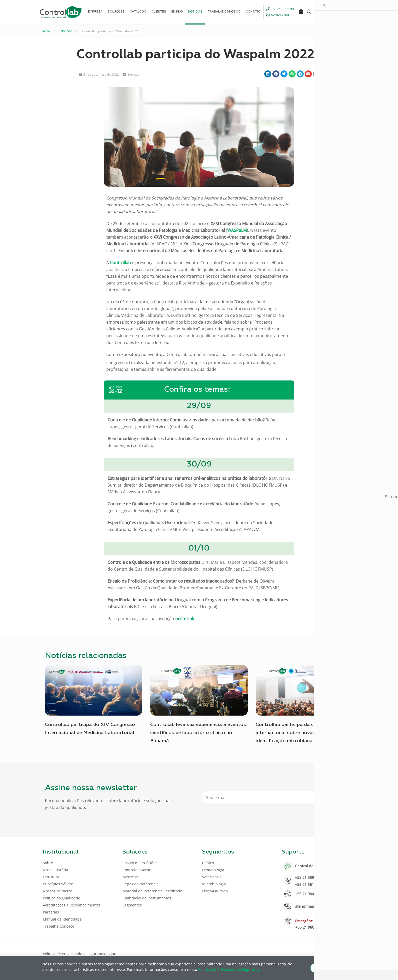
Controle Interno (137, 870)
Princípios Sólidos (58, 884)
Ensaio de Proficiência (142, 863)
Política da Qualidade (62, 898)
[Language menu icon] (320, 12)
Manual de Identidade (62, 919)
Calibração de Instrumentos (147, 898)
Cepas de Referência (141, 884)
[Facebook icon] (322, 953)
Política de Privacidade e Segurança (74, 954)
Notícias (66, 31)
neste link (185, 619)
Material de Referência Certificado (152, 891)
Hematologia (213, 870)
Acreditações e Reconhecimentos (72, 905)
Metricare (131, 877)
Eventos (133, 74)
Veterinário (212, 877)
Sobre (48, 863)
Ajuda (113, 954)
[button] (268, 74)
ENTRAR (343, 12)
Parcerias (51, 912)
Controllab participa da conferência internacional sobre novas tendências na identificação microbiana (302, 733)
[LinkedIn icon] (330, 953)
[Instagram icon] (347, 953)
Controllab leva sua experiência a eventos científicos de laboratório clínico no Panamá (198, 733)
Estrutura (51, 877)
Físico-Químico (215, 891)
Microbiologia (214, 884)
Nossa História (55, 870)
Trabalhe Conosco (58, 926)
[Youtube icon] (338, 953)
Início (46, 31)
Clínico (208, 863)
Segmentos (132, 905)
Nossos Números (58, 891)
